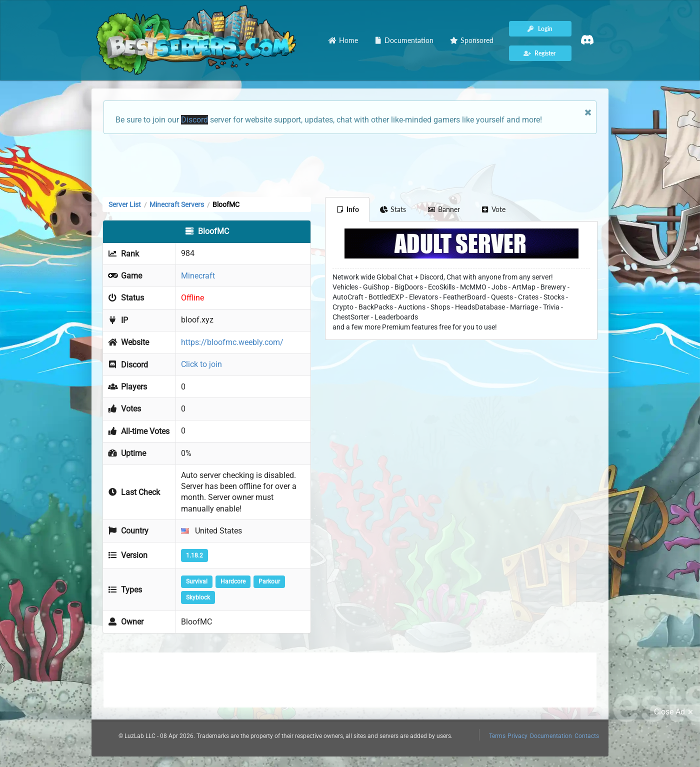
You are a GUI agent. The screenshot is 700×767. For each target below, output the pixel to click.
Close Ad (675, 712)
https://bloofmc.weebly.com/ (232, 342)
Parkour (269, 581)
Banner (443, 209)
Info (347, 209)
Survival (197, 581)
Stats (393, 209)
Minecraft (198, 276)
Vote (493, 209)
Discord (194, 120)
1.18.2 (194, 555)
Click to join (201, 364)
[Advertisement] (350, 164)
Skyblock (198, 597)
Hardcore (233, 581)
